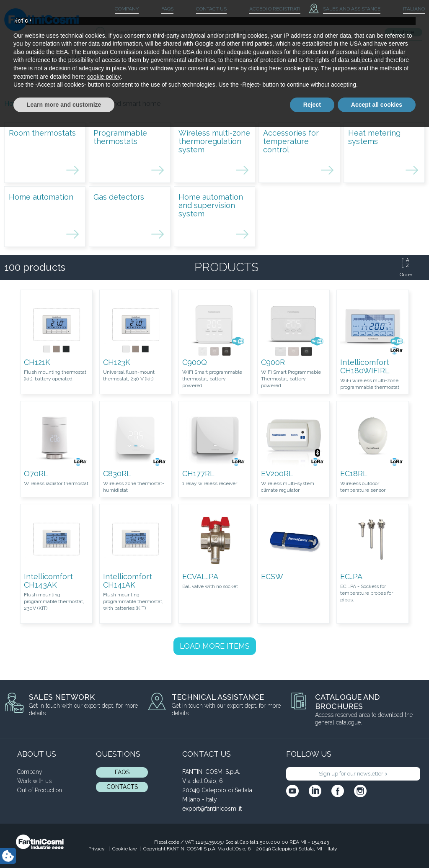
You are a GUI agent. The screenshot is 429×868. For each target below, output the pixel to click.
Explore (403, 32)
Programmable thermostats (120, 137)
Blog (27, 77)
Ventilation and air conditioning (226, 58)
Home (14, 104)
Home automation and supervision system (211, 205)
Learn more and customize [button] (64, 845)
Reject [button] (312, 845)
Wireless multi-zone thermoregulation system (214, 141)
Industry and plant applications (352, 58)
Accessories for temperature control (291, 141)
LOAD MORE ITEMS (215, 646)
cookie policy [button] (301, 809)
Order (406, 275)
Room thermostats (42, 133)
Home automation (41, 197)
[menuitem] (407, 9)
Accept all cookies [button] (377, 845)
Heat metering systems (374, 137)
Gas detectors (119, 197)
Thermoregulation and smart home (93, 58)
